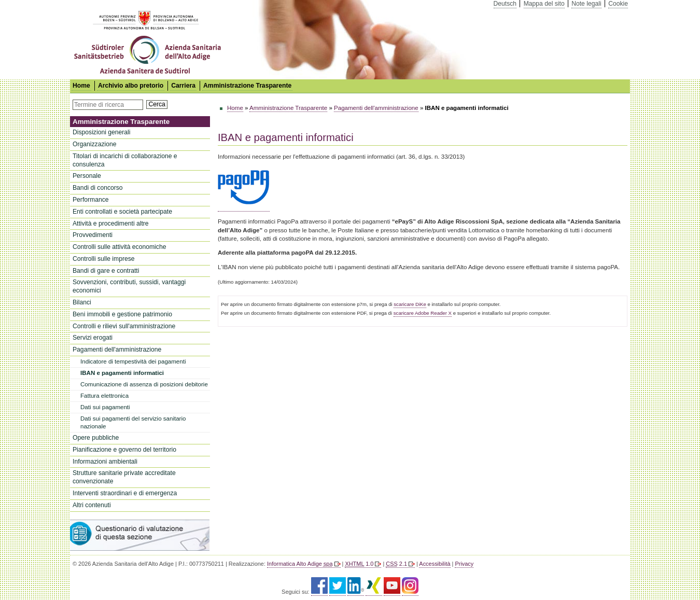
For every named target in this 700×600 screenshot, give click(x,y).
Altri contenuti (92, 505)
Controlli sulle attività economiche (119, 247)
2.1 (396, 564)
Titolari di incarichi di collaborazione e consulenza (125, 160)
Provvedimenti (93, 235)
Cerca (157, 104)
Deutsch (505, 4)
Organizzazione (94, 144)
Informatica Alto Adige (300, 564)
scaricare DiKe (410, 304)
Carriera (183, 86)
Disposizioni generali (102, 132)
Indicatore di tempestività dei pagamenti (133, 361)
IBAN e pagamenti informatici (122, 373)
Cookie (618, 4)
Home (235, 108)
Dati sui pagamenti (105, 407)
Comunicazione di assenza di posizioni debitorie (144, 384)
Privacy (464, 564)
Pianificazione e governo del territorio (124, 450)
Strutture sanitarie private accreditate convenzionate (124, 477)
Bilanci (82, 302)
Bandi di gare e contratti (106, 271)
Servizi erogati (93, 338)
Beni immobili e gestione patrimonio (122, 314)
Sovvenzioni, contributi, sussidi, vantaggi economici (129, 286)
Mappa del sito (544, 4)
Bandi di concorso (98, 188)
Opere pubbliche (96, 438)
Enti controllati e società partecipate (122, 212)
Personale (87, 176)
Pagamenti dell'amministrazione (117, 350)
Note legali (586, 4)
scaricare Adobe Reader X (423, 313)
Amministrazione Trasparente (247, 86)
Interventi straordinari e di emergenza (125, 493)
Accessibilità (435, 564)
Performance (91, 200)
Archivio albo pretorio (131, 86)
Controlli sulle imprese (104, 259)
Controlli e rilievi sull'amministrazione (124, 326)
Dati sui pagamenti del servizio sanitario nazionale (133, 422)
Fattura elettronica (104, 396)
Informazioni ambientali (105, 462)
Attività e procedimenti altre (111, 224)
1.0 (359, 564)
